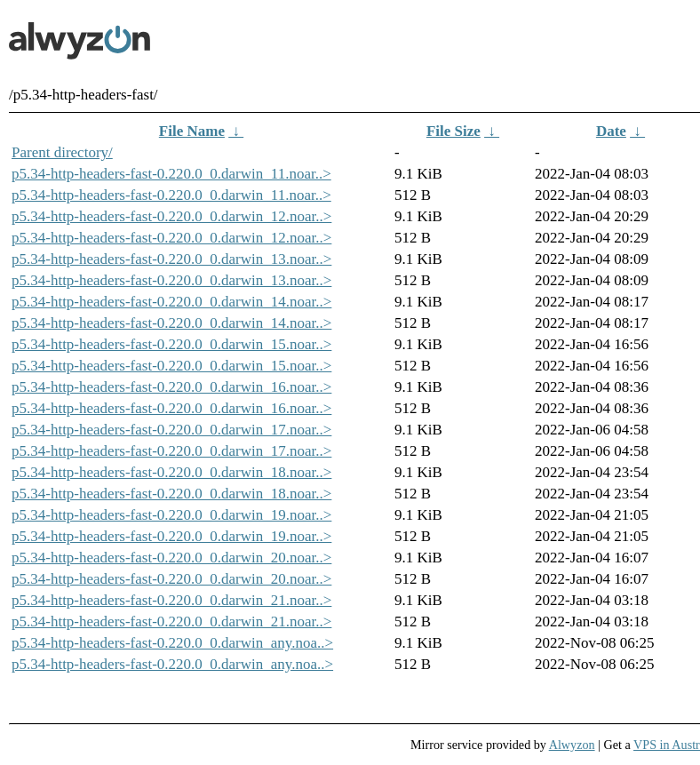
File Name (192, 131)
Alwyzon (572, 745)
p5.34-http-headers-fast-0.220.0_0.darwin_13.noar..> (171, 259)
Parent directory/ (62, 152)
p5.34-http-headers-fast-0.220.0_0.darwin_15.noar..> (171, 344)
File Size (453, 131)
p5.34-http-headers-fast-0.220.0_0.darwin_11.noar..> (171, 174)
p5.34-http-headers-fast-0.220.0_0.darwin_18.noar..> (171, 472)
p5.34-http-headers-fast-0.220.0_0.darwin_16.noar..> (171, 387)
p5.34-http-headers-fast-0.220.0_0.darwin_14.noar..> (171, 302)
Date (611, 131)
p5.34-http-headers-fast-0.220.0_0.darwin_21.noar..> (171, 600)
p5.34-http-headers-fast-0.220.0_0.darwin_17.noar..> (171, 430)
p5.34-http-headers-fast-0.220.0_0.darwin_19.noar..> (171, 515)
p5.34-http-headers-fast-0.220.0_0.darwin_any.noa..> (172, 643)
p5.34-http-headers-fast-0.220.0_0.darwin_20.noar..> (171, 558)
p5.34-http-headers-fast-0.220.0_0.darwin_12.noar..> (171, 216)
